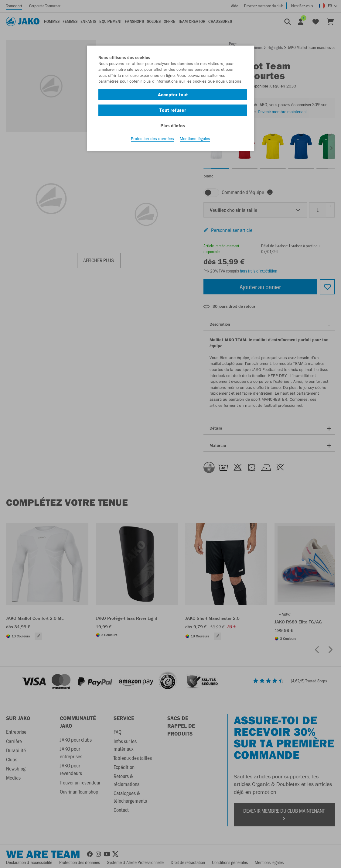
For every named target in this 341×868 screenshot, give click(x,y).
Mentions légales (195, 140)
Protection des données (152, 140)
